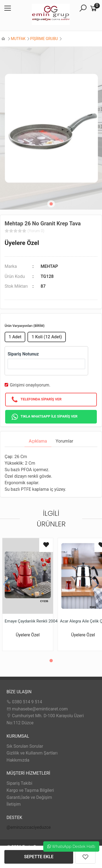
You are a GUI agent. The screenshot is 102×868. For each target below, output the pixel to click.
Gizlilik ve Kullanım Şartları (32, 753)
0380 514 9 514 (24, 702)
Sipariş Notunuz (23, 354)
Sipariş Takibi (19, 783)
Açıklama (38, 441)
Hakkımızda (18, 760)
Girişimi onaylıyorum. (30, 385)
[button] (51, 204)
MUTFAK (18, 39)
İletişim (14, 804)
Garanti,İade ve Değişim (29, 797)
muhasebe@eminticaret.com (37, 709)
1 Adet (15, 337)
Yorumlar (65, 441)
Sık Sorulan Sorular (25, 746)
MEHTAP (49, 266)
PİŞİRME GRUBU (44, 39)
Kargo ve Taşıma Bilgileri (30, 790)
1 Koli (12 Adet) (47, 337)
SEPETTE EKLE (39, 857)
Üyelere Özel (22, 243)
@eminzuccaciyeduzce (29, 827)
